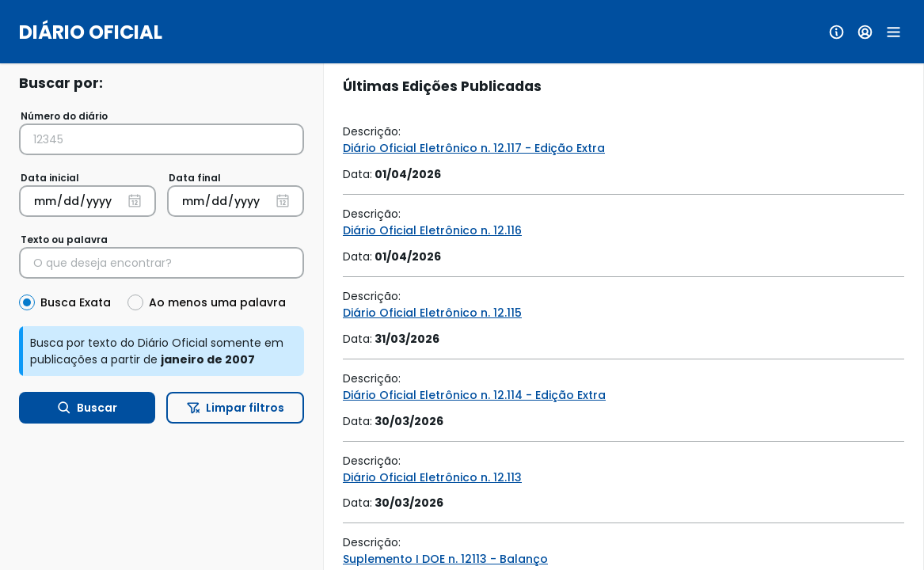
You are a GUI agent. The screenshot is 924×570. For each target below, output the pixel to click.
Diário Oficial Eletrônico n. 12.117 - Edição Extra (474, 148)
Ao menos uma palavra (217, 302)
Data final (195, 178)
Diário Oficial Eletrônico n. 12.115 (432, 313)
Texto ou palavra (64, 239)
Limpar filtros (236, 408)
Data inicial (50, 178)
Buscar (87, 408)
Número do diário (64, 116)
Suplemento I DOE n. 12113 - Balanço (445, 559)
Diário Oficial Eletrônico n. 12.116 (432, 230)
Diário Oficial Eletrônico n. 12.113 (432, 477)
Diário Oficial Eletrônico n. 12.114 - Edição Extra (474, 395)
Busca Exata (76, 302)
